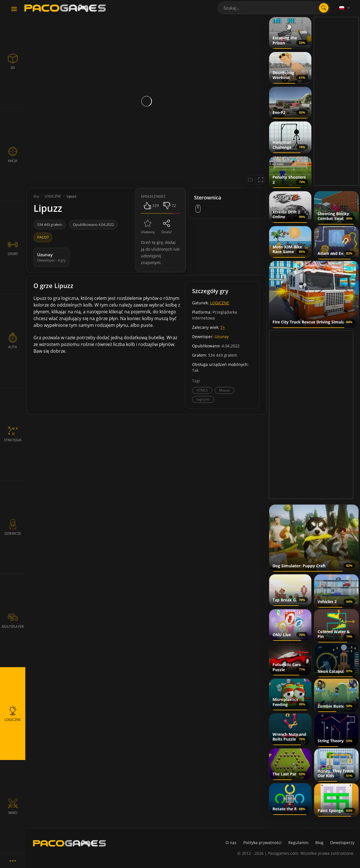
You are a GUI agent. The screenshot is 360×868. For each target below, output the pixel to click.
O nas (231, 843)
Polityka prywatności (262, 843)
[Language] (345, 8)
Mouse (224, 390)
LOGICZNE (220, 303)
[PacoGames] (69, 843)
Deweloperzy (342, 843)
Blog (319, 843)
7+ (223, 327)
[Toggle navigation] (14, 9)
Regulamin (298, 843)
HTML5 (202, 390)
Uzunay (222, 337)
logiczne (203, 399)
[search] (324, 8)
